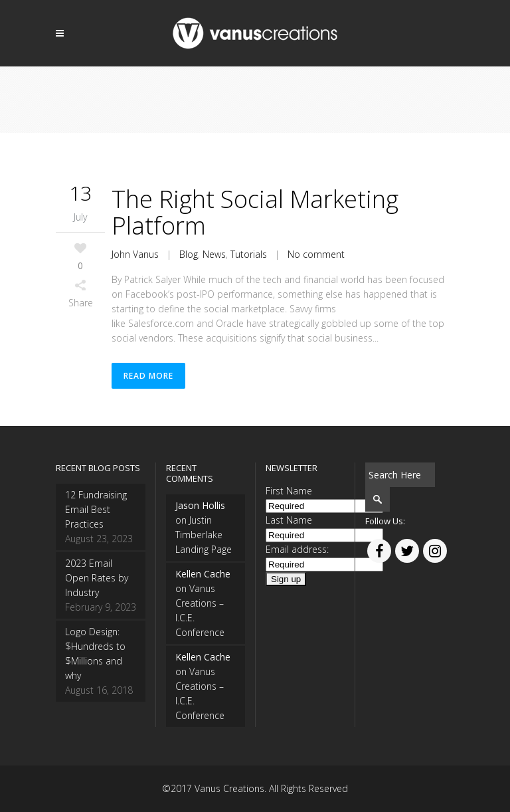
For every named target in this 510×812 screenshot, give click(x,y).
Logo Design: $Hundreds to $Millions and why (95, 654)
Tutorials (249, 254)
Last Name (289, 520)
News (214, 254)
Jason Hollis (200, 505)
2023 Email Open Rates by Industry (97, 578)
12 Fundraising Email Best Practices (96, 509)
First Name (289, 491)
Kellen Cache (203, 574)
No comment (316, 254)
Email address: (297, 549)
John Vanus (135, 254)
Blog (189, 254)
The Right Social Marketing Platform (255, 212)
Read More (148, 376)
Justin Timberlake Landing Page (204, 535)
